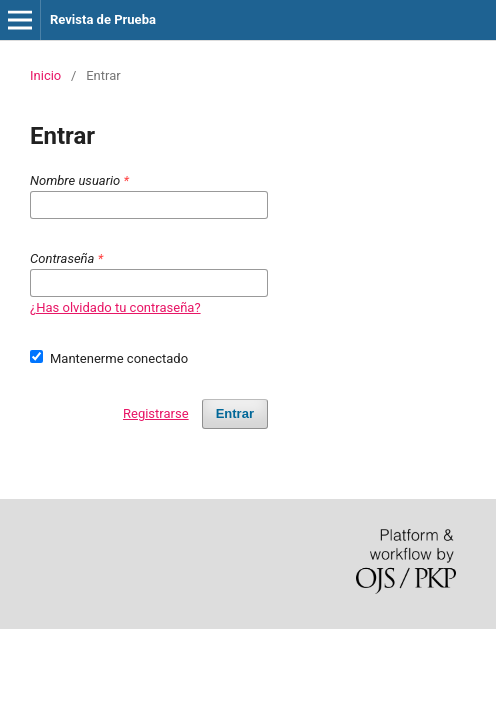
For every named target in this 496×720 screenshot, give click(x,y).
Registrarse (156, 413)
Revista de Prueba (103, 19)
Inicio (45, 75)
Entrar (235, 413)
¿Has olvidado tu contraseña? (115, 307)
